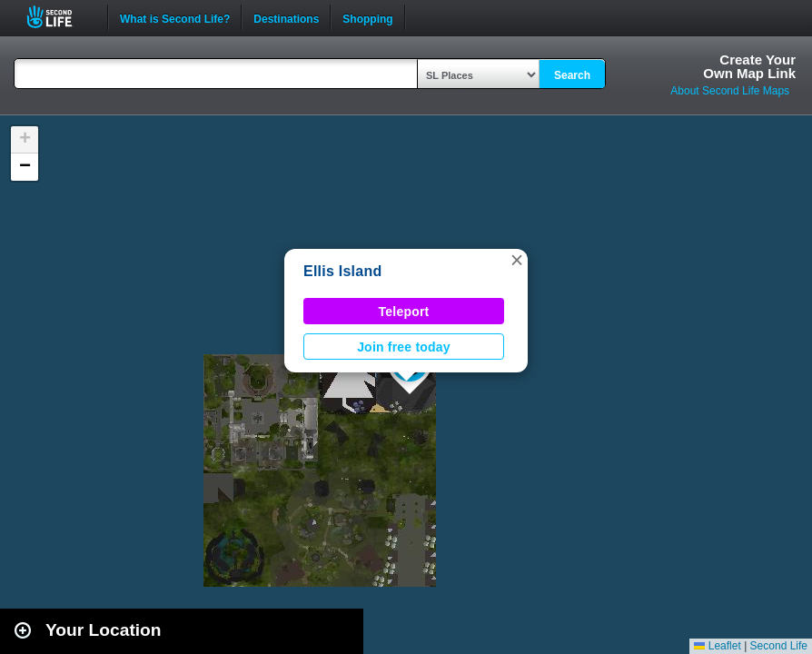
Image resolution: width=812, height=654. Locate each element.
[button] (517, 260)
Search (572, 75)
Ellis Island (342, 271)
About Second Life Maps (730, 91)
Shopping (367, 17)
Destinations (286, 17)
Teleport (404, 312)
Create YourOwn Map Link (749, 66)
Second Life (59, 17)
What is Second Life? (175, 17)
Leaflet (717, 646)
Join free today (404, 347)
